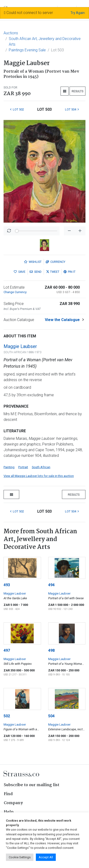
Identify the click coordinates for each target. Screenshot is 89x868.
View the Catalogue (62, 320)
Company (13, 803)
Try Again (78, 13)
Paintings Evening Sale (27, 50)
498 (51, 650)
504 (51, 716)
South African (41, 467)
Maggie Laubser (20, 346)
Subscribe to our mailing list (32, 785)
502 (7, 716)
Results (77, 91)
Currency (56, 262)
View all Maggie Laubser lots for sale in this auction (39, 476)
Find (8, 794)
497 (7, 650)
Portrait (23, 467)
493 (7, 585)
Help (9, 812)
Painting (9, 467)
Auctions (11, 33)
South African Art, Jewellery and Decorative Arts (45, 42)
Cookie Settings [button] (20, 857)
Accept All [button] (46, 857)
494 (51, 585)
